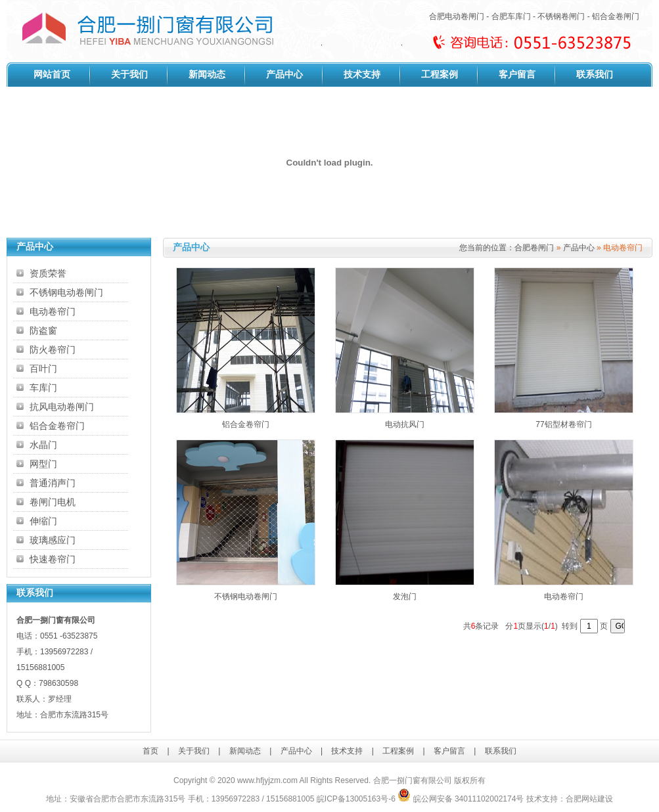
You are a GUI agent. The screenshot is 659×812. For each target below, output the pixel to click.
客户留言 (517, 75)
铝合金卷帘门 (57, 426)
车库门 (43, 388)
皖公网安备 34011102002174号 (461, 799)
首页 (150, 751)
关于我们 (129, 75)
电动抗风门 (405, 424)
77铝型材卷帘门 (563, 424)
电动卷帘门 (53, 311)
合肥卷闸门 (534, 248)
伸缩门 (43, 521)
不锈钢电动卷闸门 (66, 292)
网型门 (43, 464)
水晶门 (43, 445)
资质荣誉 (48, 273)
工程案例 (440, 75)
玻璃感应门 (53, 540)
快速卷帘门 (53, 559)
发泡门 (405, 597)
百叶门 (43, 369)
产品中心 (284, 75)
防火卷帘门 (53, 350)
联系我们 (595, 75)
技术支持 (362, 75)
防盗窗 (43, 330)
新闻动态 (207, 75)
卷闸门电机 (53, 502)
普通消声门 (53, 483)
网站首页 (52, 75)
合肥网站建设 (589, 799)
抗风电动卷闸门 (62, 407)
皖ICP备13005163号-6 (356, 799)
